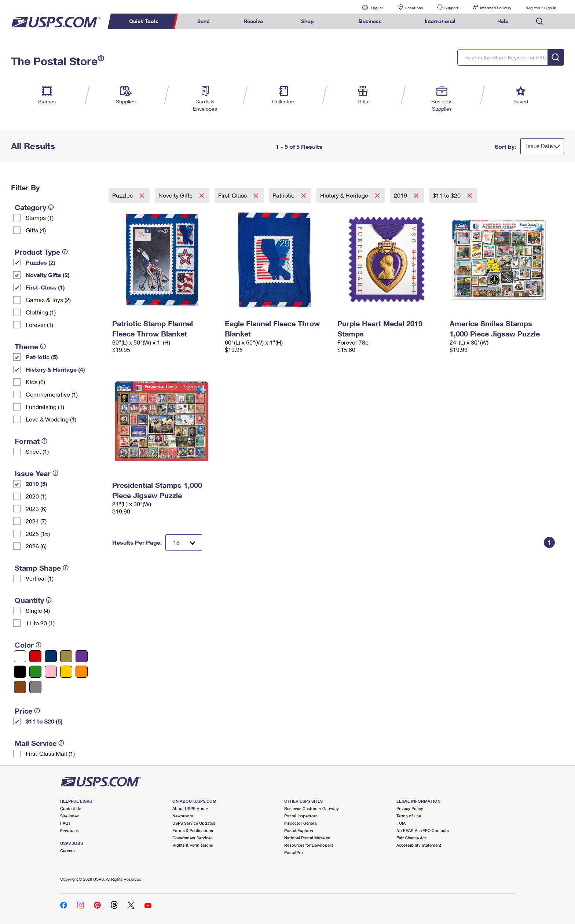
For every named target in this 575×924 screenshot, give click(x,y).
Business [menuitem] (370, 21)
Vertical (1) (40, 578)
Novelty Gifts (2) (48, 275)
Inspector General (301, 823)
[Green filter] (35, 672)
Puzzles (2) (41, 262)
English (370, 8)
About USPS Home (190, 808)
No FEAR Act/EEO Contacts (423, 830)
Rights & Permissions (193, 845)
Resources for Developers (309, 845)
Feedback (69, 830)
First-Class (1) (45, 287)
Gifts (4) (36, 230)
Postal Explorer (299, 830)
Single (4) (38, 610)
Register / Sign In (541, 8)
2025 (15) (38, 533)
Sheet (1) (37, 451)
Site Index (69, 816)
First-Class (233, 195)
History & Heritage (345, 195)
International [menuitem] (440, 21)
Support (451, 8)
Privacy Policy (410, 808)
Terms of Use (409, 816)
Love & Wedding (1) (51, 419)
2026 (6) (36, 546)
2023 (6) (36, 509)
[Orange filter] (82, 672)
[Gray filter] (35, 687)
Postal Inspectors (301, 816)
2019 (401, 195)
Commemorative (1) (52, 394)
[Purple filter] (82, 656)
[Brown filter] (20, 687)
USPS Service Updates (194, 823)
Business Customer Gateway (312, 808)
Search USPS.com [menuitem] (540, 21)
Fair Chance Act (411, 838)
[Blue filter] (51, 656)
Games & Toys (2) (48, 300)
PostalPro (294, 852)
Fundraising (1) (45, 407)
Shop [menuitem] (307, 21)
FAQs (65, 823)
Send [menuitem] (204, 21)
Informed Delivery (496, 8)
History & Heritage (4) (55, 369)
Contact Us (71, 808)
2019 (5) (36, 484)
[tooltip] (51, 207)
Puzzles (123, 195)
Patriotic (284, 195)
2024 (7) (36, 521)
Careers (67, 851)
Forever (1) (39, 325)
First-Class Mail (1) (50, 753)
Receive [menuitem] (253, 21)
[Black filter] (20, 672)
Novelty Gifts (176, 195)
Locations (414, 8)
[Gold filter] (66, 656)
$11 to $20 (447, 195)
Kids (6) (35, 382)
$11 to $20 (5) (44, 721)
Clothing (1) (41, 312)
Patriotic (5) (42, 357)
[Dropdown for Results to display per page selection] (184, 542)
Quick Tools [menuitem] (144, 21)
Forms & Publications (193, 830)
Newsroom (183, 816)
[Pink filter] (51, 672)
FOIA (401, 823)
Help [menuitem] (503, 21)
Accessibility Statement (419, 845)
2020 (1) (36, 496)
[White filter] (20, 656)
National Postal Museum (307, 838)
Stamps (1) (40, 218)
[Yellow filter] (66, 672)
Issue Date (539, 146)
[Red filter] (35, 656)
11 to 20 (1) (40, 623)
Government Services (193, 838)
